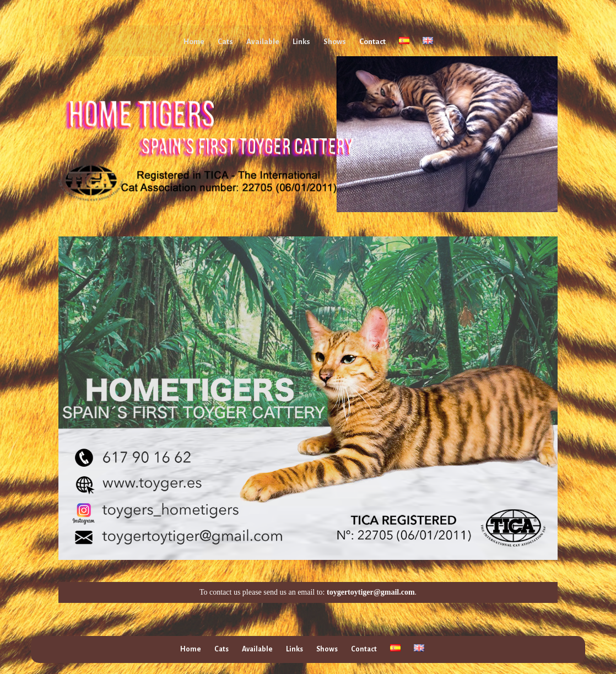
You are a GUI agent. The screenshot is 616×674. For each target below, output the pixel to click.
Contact (372, 42)
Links (301, 42)
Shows (335, 42)
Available (263, 42)
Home (194, 42)
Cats (225, 42)
